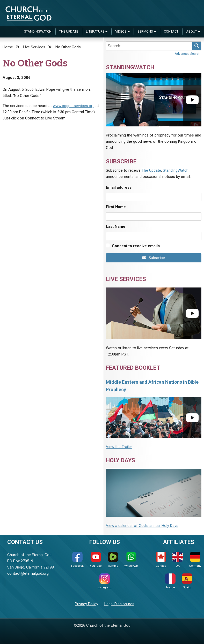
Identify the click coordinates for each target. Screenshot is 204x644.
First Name (116, 207)
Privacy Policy (86, 604)
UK (178, 560)
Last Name (116, 226)
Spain (187, 581)
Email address (119, 187)
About (192, 31)
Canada (161, 560)
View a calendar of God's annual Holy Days (142, 526)
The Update (69, 31)
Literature (95, 31)
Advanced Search (188, 54)
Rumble (113, 560)
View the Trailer (119, 447)
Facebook (77, 560)
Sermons (145, 31)
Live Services (34, 47)
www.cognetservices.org (74, 106)
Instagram (104, 581)
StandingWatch (38, 31)
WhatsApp (131, 560)
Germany (195, 560)
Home (8, 47)
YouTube (96, 560)
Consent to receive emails (136, 246)
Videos (121, 31)
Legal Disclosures (119, 604)
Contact (171, 31)
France (170, 581)
